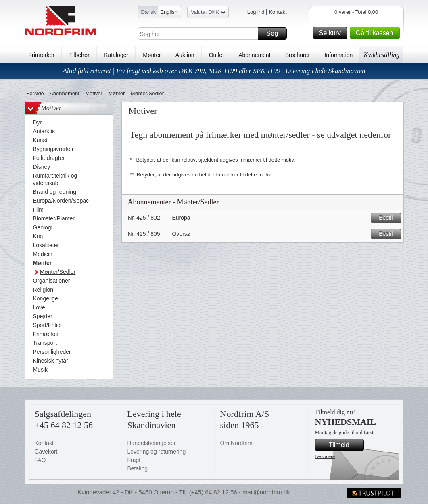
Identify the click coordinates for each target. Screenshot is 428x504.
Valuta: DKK (208, 13)
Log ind (256, 12)
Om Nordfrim (236, 443)
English (169, 12)
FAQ (40, 460)
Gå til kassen (376, 33)
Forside (35, 93)
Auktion (185, 55)
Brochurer (298, 55)
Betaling (138, 468)
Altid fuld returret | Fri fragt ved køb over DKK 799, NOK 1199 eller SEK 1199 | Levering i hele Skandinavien (214, 71)
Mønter (152, 55)
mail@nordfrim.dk (266, 492)
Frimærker (42, 55)
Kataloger (116, 55)
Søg (275, 34)
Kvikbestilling (381, 55)
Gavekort (46, 451)
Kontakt (278, 12)
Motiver (94, 93)
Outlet (216, 55)
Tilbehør (79, 55)
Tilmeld (345, 445)
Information (338, 55)
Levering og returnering (157, 451)
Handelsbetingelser (152, 443)
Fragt (134, 460)
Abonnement (254, 55)
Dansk (149, 12)
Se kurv (332, 33)
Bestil (389, 218)
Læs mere (325, 456)
